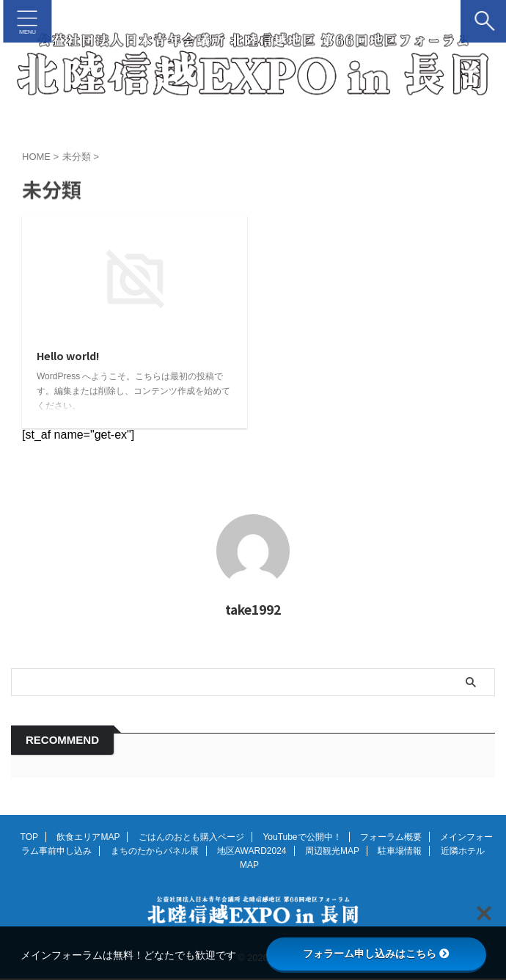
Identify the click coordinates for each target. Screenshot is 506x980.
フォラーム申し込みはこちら (376, 954)
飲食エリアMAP (88, 838)
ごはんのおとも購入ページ (191, 838)
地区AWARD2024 (252, 852)
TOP (29, 838)
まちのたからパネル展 (155, 852)
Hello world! (73, 356)
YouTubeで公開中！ (302, 838)
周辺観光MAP (332, 852)
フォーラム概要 (391, 838)
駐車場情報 (400, 852)
